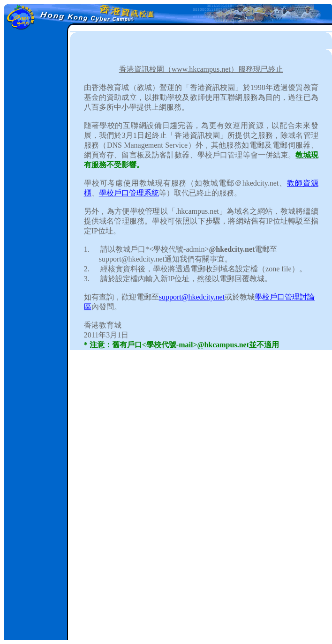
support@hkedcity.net (192, 297)
